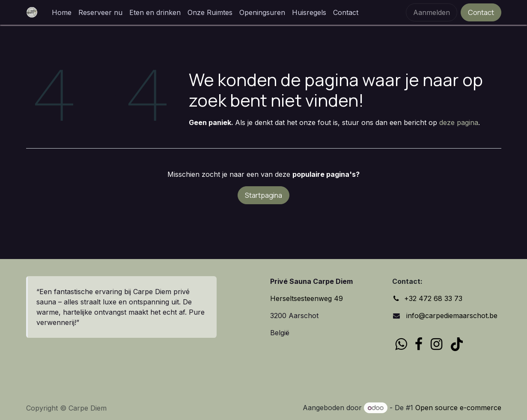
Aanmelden (432, 12)
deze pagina (459, 122)
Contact (481, 12)
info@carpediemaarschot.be (451, 316)
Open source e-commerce (458, 408)
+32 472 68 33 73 (433, 298)
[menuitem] (62, 12)
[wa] (401, 344)
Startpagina (263, 195)
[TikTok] (457, 344)
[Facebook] (419, 344)
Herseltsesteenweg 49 (307, 298)
